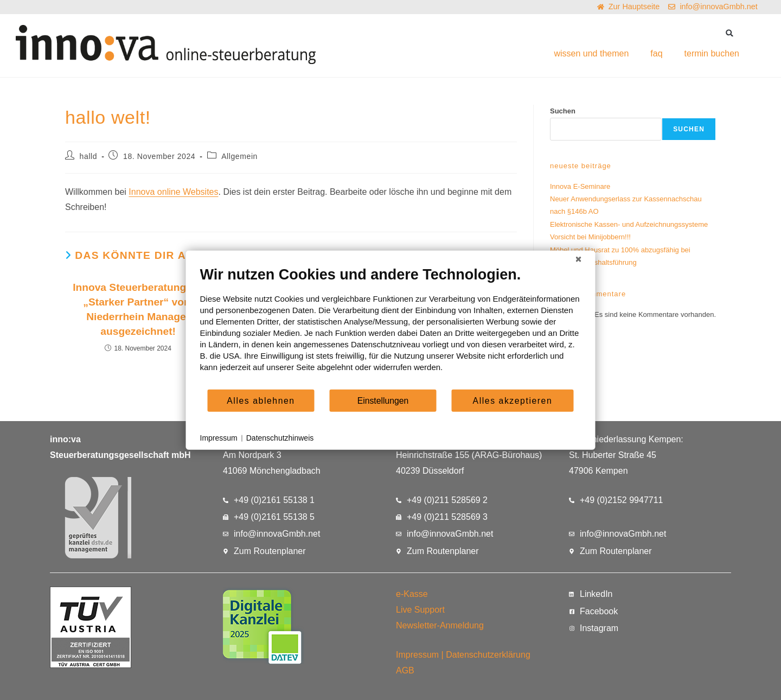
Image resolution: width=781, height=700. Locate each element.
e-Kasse (412, 594)
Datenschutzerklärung (488, 655)
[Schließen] (579, 259)
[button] (730, 33)
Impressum (417, 655)
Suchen (563, 111)
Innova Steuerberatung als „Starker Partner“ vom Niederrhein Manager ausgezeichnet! (138, 309)
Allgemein (239, 156)
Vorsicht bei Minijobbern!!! (590, 237)
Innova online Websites (173, 192)
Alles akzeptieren (513, 400)
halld (89, 156)
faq (656, 53)
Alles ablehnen (261, 400)
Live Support (420, 610)
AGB (405, 670)
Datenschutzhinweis (280, 438)
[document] (391, 327)
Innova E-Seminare (580, 186)
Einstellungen (383, 400)
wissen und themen (591, 53)
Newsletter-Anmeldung (440, 625)
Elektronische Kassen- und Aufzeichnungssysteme (629, 224)
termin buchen (712, 53)
